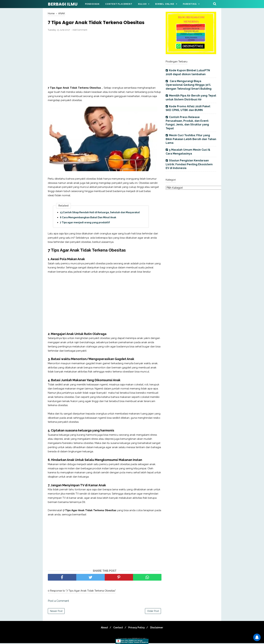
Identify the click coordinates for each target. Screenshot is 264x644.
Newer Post (56, 612)
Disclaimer (160, 628)
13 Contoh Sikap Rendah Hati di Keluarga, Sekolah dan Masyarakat (100, 213)
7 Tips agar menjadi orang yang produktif (85, 223)
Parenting (190, 4)
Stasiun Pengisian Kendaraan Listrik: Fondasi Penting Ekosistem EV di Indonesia (189, 164)
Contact (117, 628)
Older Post (153, 612)
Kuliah (142, 4)
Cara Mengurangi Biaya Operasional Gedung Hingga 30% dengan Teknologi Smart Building (189, 85)
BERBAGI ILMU (63, 4)
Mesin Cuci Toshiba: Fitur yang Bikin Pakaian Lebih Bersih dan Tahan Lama (191, 139)
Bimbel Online (165, 4)
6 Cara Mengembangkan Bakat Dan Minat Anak (88, 218)
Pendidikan (92, 4)
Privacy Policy (138, 628)
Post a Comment (58, 602)
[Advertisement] (105, 60)
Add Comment (80, 31)
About (102, 628)
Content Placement (119, 4)
